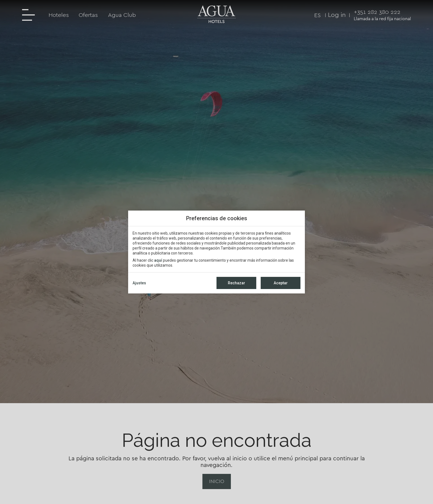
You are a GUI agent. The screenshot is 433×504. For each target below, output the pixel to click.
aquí (158, 260)
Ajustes (139, 283)
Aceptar (281, 283)
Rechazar (237, 283)
